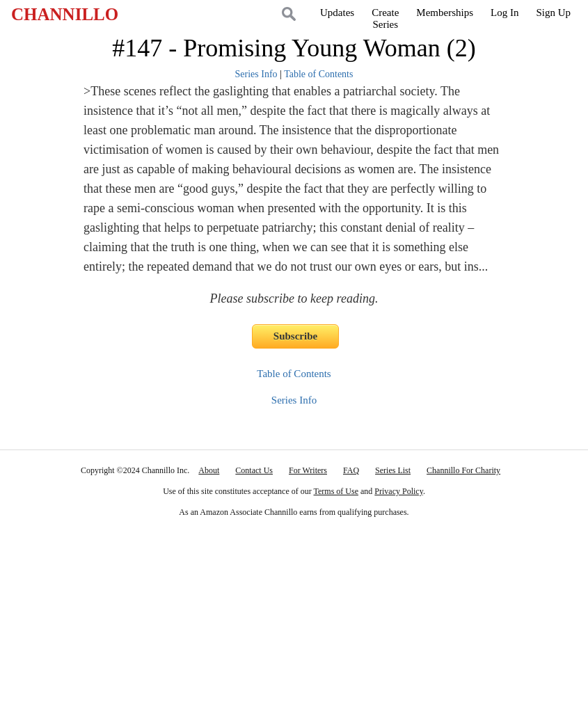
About (209, 470)
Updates (337, 13)
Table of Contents (318, 74)
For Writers (308, 470)
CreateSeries (385, 18)
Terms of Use (336, 491)
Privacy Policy (399, 491)
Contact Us (254, 470)
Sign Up (553, 13)
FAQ (351, 470)
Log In (504, 13)
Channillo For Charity (463, 470)
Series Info (256, 74)
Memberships (445, 13)
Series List (393, 470)
